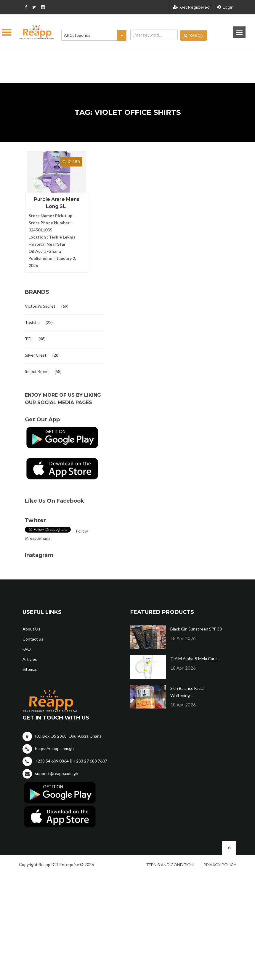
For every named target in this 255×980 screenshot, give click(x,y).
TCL (29, 339)
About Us (31, 629)
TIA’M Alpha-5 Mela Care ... (195, 659)
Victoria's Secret (40, 306)
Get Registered (191, 7)
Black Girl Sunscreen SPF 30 (196, 629)
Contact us (33, 639)
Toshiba (32, 322)
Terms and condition (170, 865)
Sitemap (30, 669)
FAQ (27, 649)
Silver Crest (36, 355)
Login (225, 7)
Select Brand (37, 371)
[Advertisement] (98, 56)
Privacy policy (220, 865)
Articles (30, 659)
